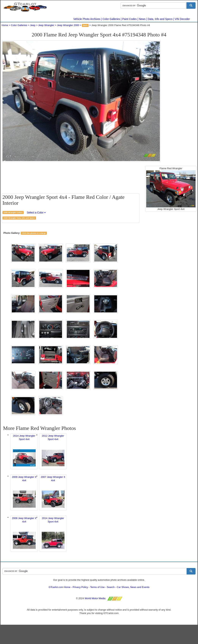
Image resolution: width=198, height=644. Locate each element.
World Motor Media (95, 598)
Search (111, 587)
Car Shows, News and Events (133, 587)
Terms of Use (97, 587)
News (142, 19)
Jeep (33, 25)
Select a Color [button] (36, 213)
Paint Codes (130, 19)
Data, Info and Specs (160, 19)
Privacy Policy (80, 587)
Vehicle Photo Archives (87, 19)
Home (5, 25)
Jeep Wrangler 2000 (68, 25)
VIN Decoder (182, 19)
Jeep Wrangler (46, 25)
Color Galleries (111, 19)
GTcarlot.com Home (59, 587)
